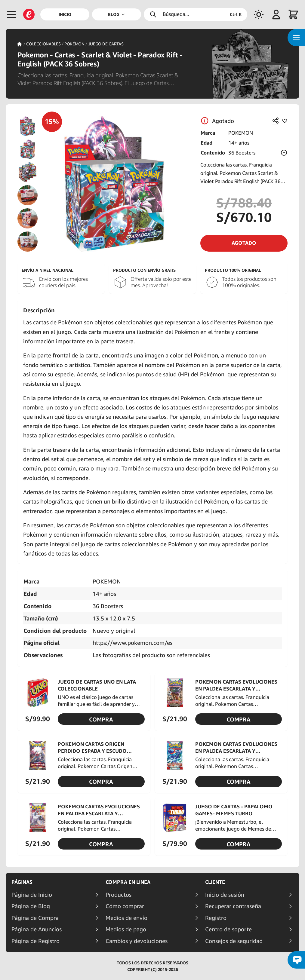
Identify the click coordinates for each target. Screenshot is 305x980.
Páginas (22, 882)
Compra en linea (128, 882)
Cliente (215, 882)
